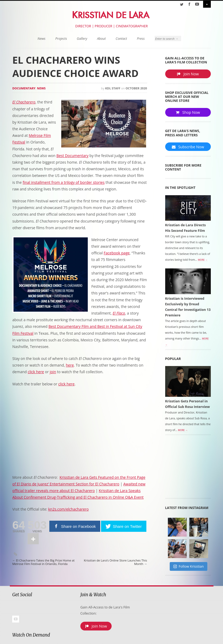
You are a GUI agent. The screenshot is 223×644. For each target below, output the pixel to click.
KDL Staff (113, 88)
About (101, 39)
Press (141, 39)
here (70, 365)
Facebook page (117, 253)
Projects (61, 39)
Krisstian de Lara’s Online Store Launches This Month (115, 562)
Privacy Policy (187, 639)
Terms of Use (166, 639)
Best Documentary (73, 156)
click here (36, 372)
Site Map (205, 639)
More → (203, 260)
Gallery (82, 39)
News (42, 39)
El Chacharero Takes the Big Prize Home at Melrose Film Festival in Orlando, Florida (44, 562)
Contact (121, 39)
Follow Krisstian (189, 567)
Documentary (24, 88)
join (53, 372)
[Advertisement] (194, 469)
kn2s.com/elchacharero (69, 509)
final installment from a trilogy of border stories (64, 182)
